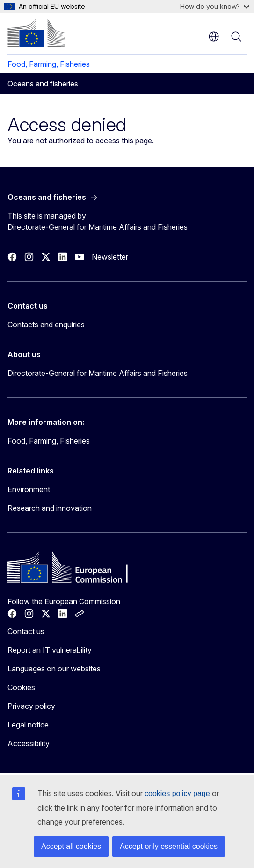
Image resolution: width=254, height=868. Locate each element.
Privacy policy (31, 706)
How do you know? (215, 6)
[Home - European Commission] (36, 33)
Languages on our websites (54, 669)
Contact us (26, 631)
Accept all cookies (71, 846)
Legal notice (28, 725)
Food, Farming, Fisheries (49, 64)
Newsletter (110, 257)
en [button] (214, 36)
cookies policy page (177, 794)
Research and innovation (50, 508)
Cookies (21, 687)
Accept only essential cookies (169, 846)
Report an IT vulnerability (50, 650)
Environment (29, 489)
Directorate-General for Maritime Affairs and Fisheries (98, 373)
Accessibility (29, 743)
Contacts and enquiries (46, 325)
